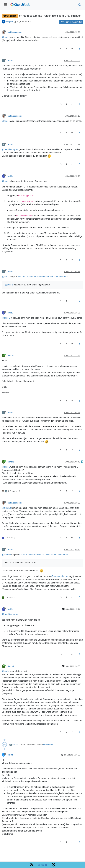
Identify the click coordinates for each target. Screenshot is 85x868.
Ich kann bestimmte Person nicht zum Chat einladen (43, 277)
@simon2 (6, 508)
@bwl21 (6, 277)
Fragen (9, 22)
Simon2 (11, 356)
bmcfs (10, 755)
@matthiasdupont (10, 149)
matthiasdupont (15, 32)
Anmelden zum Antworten (71, 22)
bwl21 (10, 176)
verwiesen (48, 745)
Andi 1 (10, 61)
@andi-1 (6, 37)
